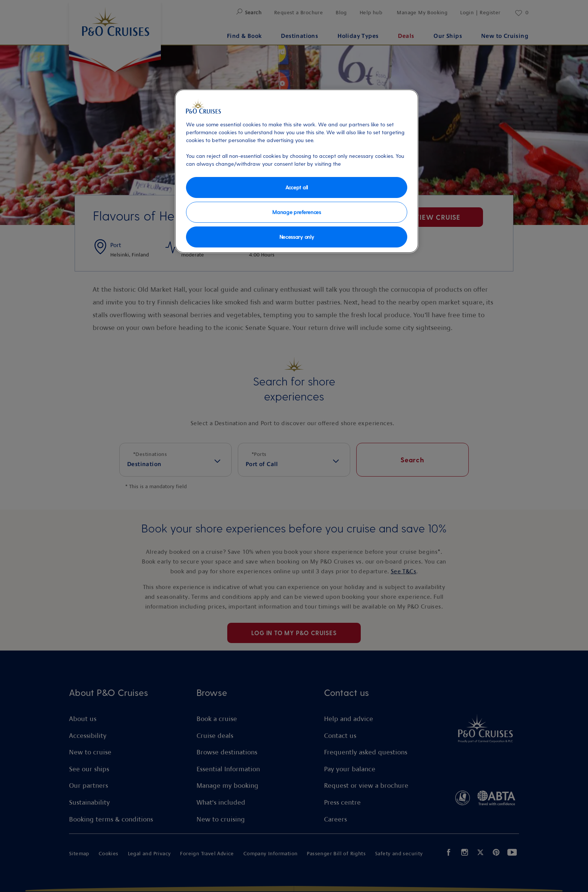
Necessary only (297, 237)
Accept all (297, 187)
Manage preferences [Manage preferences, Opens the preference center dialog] (296, 212)
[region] (297, 171)
